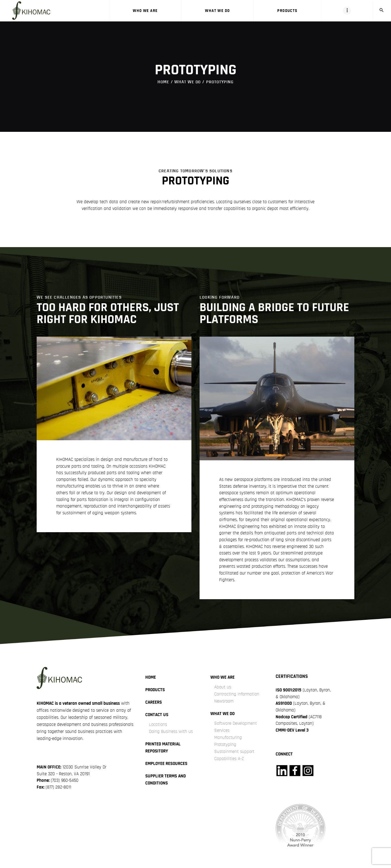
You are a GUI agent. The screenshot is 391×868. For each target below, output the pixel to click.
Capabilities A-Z (229, 759)
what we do (187, 82)
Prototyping (225, 744)
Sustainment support (234, 751)
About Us (223, 687)
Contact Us (157, 715)
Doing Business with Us (171, 731)
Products (155, 690)
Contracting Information (237, 694)
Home (163, 82)
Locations (158, 724)
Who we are (223, 677)
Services (222, 730)
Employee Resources (166, 763)
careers (154, 702)
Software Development (236, 723)
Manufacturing (228, 737)
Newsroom (224, 701)
